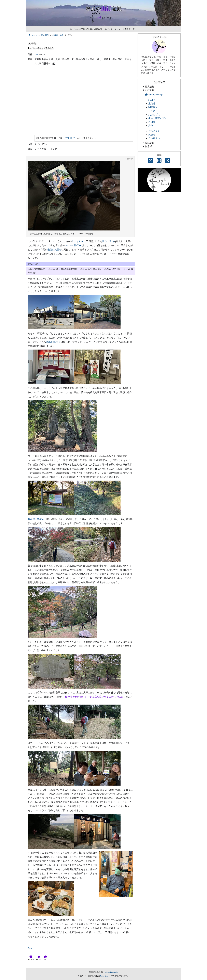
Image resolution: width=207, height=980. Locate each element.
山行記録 (150, 90)
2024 (37, 54)
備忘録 (149, 146)
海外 (151, 126)
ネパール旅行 (72, 245)
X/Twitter (104, 976)
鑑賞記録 (150, 87)
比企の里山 (108, 241)
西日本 (152, 122)
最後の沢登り (54, 250)
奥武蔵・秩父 (58, 35)
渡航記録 (150, 143)
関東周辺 (45, 35)
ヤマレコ (68, 138)
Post (30, 948)
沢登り (152, 135)
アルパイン (154, 131)
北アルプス (154, 115)
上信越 (152, 104)
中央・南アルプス (158, 118)
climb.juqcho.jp (154, 95)
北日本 (152, 100)
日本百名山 (154, 138)
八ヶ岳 (152, 111)
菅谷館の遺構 (35, 519)
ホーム (33, 35)
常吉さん (76, 241)
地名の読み (52, 342)
